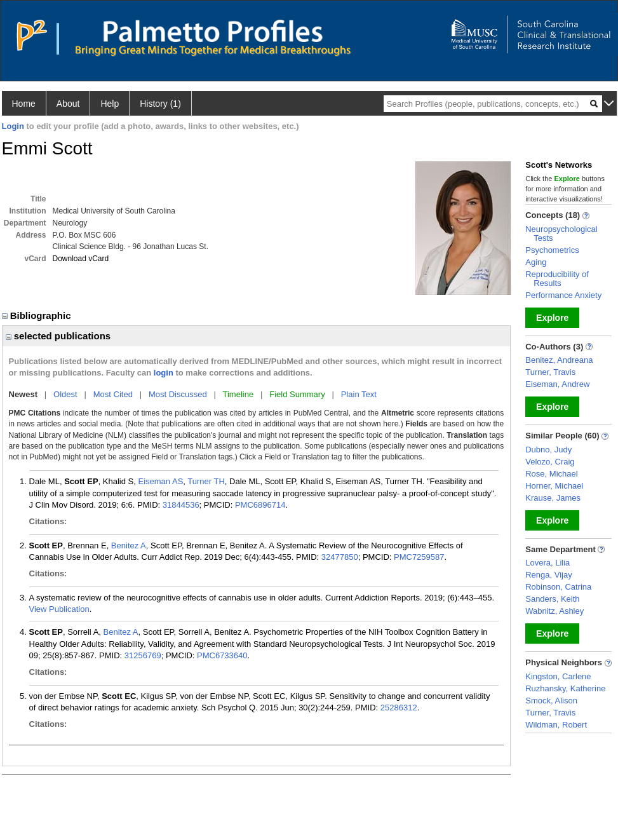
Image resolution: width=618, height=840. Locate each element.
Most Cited (113, 394)
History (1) (160, 104)
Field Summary (297, 394)
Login (13, 126)
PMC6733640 (222, 655)
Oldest (65, 394)
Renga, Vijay (548, 575)
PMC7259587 (419, 557)
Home (24, 104)
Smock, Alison (551, 701)
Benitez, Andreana (559, 360)
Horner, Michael (554, 486)
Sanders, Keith (552, 599)
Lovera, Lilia (547, 563)
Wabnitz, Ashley (554, 611)
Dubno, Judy (548, 450)
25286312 (399, 708)
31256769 (143, 655)
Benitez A (129, 545)
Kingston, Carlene (558, 676)
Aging (536, 262)
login (164, 373)
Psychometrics (552, 250)
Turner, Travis (550, 372)
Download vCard (81, 259)
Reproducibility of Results (557, 279)
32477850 (340, 557)
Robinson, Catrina (558, 587)
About (68, 104)
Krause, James (553, 498)
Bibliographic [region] (38, 315)
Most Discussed (178, 394)
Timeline (238, 394)
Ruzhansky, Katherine (565, 688)
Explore (552, 318)
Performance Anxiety (563, 295)
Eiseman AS (160, 481)
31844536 (181, 505)
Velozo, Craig (550, 462)
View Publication (59, 609)
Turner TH (206, 481)
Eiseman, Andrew (557, 384)
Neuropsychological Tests (561, 234)
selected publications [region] (58, 336)
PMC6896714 (260, 505)
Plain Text (359, 394)
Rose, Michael (551, 474)
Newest (24, 394)
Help (110, 104)
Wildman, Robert (556, 725)
